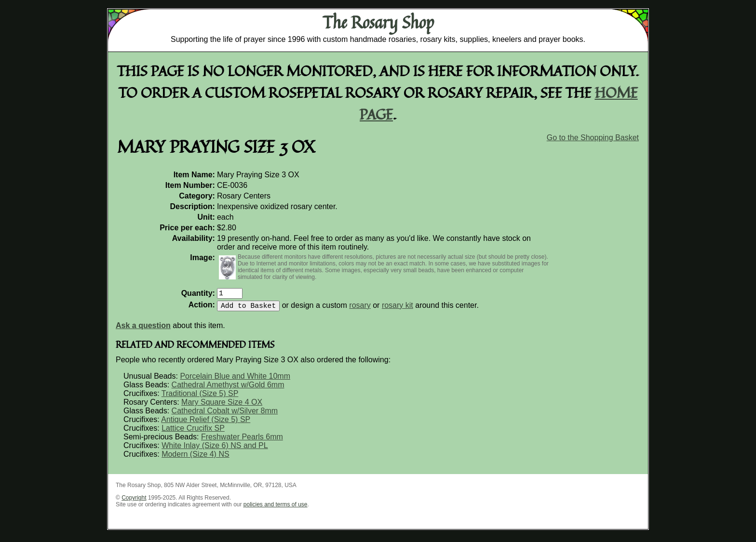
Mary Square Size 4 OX (222, 406)
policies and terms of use (276, 508)
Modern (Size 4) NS (196, 458)
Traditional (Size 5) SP (200, 397)
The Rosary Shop (378, 22)
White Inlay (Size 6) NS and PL (215, 449)
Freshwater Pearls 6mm (242, 441)
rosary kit (398, 309)
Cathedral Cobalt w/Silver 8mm (225, 415)
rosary (360, 309)
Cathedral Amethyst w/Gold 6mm (228, 389)
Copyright (134, 502)
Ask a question (143, 329)
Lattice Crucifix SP (193, 432)
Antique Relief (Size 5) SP (206, 423)
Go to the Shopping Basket (593, 138)
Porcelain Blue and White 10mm (235, 380)
